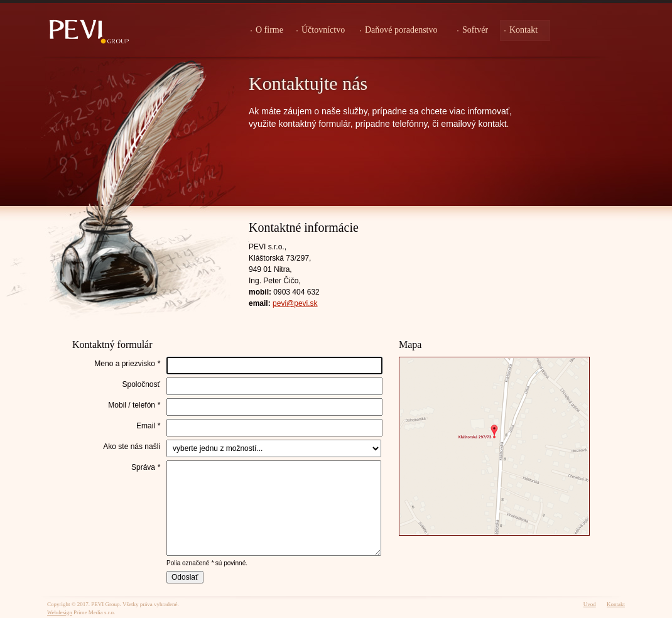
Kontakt (523, 30)
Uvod (590, 604)
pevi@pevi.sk (295, 303)
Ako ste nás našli (132, 447)
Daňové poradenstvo (401, 30)
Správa (146, 467)
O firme (269, 30)
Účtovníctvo (323, 30)
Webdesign (60, 612)
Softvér (475, 30)
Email (148, 426)
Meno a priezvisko (127, 364)
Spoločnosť (141, 384)
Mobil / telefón (134, 405)
